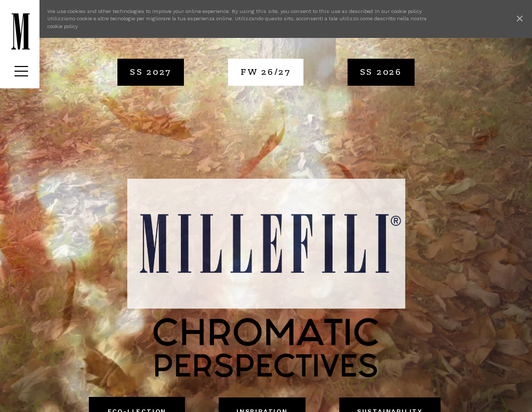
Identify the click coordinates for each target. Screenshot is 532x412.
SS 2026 (381, 72)
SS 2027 (151, 72)
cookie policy (407, 11)
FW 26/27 (266, 72)
